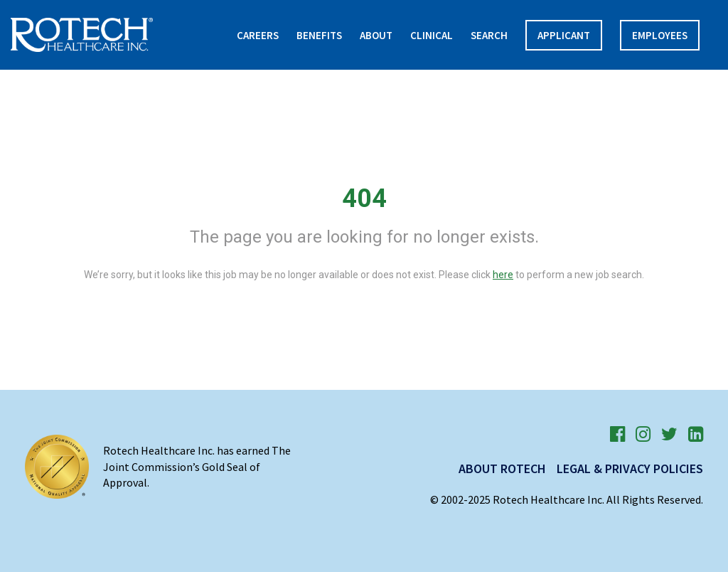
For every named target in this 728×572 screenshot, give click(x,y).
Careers (258, 35)
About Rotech (502, 468)
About (376, 35)
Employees (660, 35)
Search (489, 35)
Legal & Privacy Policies (630, 468)
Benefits (319, 35)
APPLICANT (564, 35)
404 (364, 198)
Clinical (432, 35)
